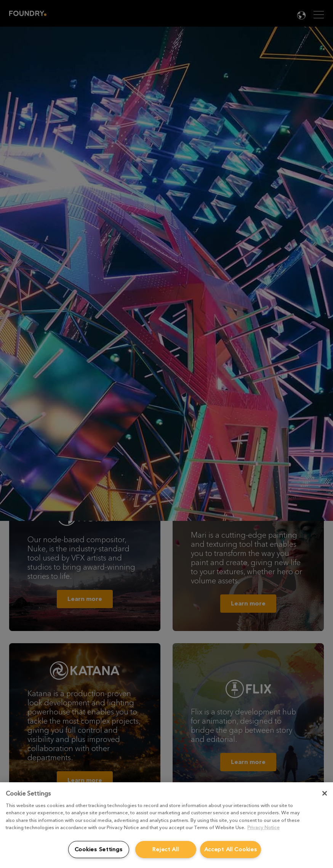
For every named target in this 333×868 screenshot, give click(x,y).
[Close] (325, 793)
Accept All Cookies (231, 850)
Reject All (165, 850)
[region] (166, 825)
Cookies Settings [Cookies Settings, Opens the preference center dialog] (99, 850)
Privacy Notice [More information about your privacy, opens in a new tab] (263, 827)
